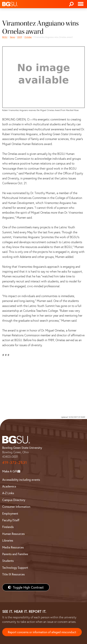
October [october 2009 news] (28, 37)
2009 (20, 37)
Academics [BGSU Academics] (9, 486)
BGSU (5, 37)
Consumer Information (16, 507)
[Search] (71, 4)
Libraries (8, 540)
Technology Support (15, 567)
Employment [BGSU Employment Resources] (10, 513)
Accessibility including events (21, 480)
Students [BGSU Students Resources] (8, 561)
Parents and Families (15, 554)
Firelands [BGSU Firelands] (8, 527)
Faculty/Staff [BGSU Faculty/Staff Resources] (11, 520)
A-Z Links (8, 493)
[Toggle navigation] (81, 4)
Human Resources (13, 534)
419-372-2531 (15, 462)
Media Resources (13, 547)
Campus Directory (14, 500)
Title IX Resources (13, 574)
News (12, 37)
